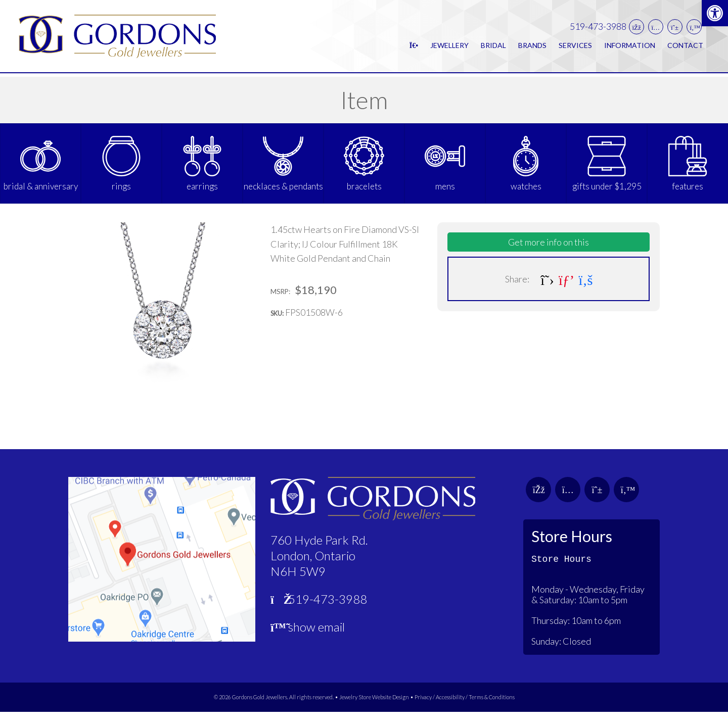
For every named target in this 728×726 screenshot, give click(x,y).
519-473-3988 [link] (598, 29)
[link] (715, 13)
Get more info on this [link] (549, 256)
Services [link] (575, 47)
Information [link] (630, 47)
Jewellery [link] (449, 47)
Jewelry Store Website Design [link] (374, 712)
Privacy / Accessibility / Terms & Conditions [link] (465, 712)
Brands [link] (532, 47)
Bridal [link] (493, 47)
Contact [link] (685, 47)
